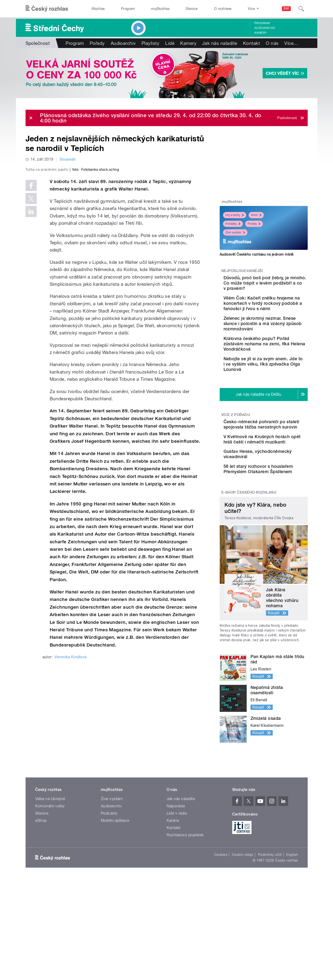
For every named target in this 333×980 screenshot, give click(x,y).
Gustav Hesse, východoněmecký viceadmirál (269, 497)
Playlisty (150, 43)
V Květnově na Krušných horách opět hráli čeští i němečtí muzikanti (276, 475)
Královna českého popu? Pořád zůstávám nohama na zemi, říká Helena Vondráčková (277, 362)
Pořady (97, 43)
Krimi (256, 215)
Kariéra (173, 875)
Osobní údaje (243, 909)
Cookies (221, 909)
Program (128, 9)
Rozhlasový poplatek (185, 889)
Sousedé (68, 159)
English (292, 909)
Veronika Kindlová (70, 759)
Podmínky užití (270, 909)
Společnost (38, 43)
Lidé (170, 43)
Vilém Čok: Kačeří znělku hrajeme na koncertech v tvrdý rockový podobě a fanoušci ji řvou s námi (277, 311)
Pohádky (233, 224)
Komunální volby (50, 860)
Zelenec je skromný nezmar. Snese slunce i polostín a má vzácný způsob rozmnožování (274, 337)
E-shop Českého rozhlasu (249, 547)
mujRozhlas (160, 9)
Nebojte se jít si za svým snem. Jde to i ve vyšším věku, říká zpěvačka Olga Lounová (277, 388)
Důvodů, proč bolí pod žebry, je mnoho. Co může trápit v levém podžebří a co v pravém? (278, 286)
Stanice (192, 9)
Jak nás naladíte (220, 43)
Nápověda (176, 860)
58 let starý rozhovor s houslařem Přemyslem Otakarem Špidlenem (275, 519)
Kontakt (251, 43)
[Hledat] (301, 9)
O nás (272, 43)
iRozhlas (98, 9)
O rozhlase (223, 9)
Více (291, 43)
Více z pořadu (236, 441)
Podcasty (109, 868)
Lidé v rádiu (177, 868)
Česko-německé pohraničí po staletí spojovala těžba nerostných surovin (278, 453)
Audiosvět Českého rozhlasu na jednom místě (257, 254)
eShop (41, 875)
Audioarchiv (265, 28)
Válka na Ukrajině (50, 853)
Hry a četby (235, 215)
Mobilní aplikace (115, 875)
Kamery (261, 33)
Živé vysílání (235, 232)
